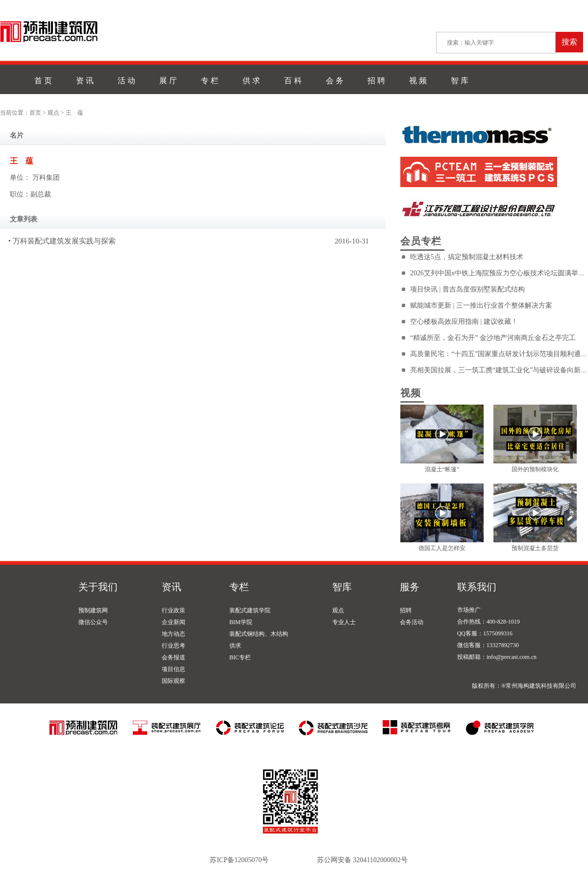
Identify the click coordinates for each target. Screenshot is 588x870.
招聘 (406, 610)
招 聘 (376, 81)
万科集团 (46, 178)
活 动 (126, 81)
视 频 (418, 81)
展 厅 (168, 81)
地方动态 (173, 634)
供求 (235, 646)
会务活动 (412, 622)
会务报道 (173, 657)
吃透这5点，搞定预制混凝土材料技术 (467, 257)
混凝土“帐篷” (442, 469)
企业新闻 (173, 622)
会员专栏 (421, 241)
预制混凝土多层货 (535, 548)
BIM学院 (241, 622)
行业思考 (173, 646)
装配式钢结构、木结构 (259, 634)
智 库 (460, 81)
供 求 (251, 81)
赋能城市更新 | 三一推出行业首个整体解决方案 (481, 305)
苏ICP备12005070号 (239, 860)
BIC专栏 (240, 657)
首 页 (43, 81)
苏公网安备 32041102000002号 (362, 860)
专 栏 (210, 81)
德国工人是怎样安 (442, 548)
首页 (35, 113)
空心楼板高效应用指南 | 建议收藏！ (464, 322)
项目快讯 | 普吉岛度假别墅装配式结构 (467, 289)
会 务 (335, 81)
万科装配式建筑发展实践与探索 (64, 241)
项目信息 (173, 669)
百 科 (293, 81)
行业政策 (173, 610)
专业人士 (344, 622)
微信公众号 (93, 622)
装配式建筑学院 (250, 610)
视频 (411, 393)
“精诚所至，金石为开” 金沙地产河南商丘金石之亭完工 (493, 338)
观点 (53, 113)
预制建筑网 (93, 610)
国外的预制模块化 (535, 469)
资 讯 (85, 81)
